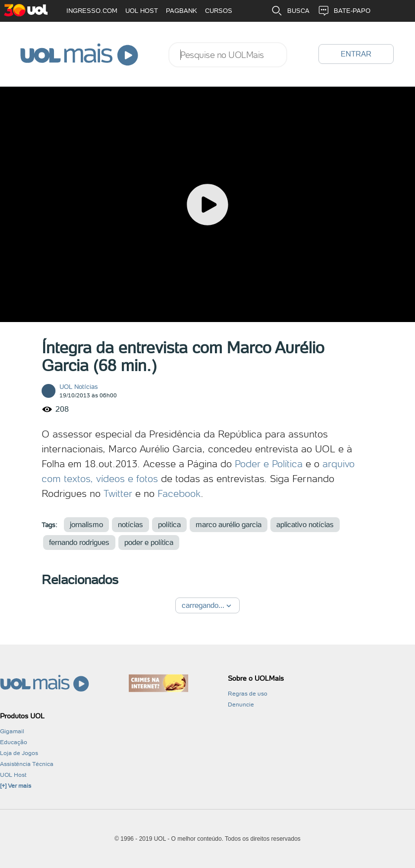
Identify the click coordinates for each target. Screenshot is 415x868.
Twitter (118, 493)
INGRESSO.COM (92, 11)
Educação (14, 742)
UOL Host (13, 775)
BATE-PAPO (344, 11)
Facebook (179, 493)
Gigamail (12, 731)
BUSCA (290, 11)
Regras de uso (248, 694)
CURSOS (219, 11)
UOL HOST (142, 11)
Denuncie (241, 705)
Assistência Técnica (27, 764)
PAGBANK (182, 11)
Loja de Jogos (19, 753)
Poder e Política (269, 464)
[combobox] (228, 55)
